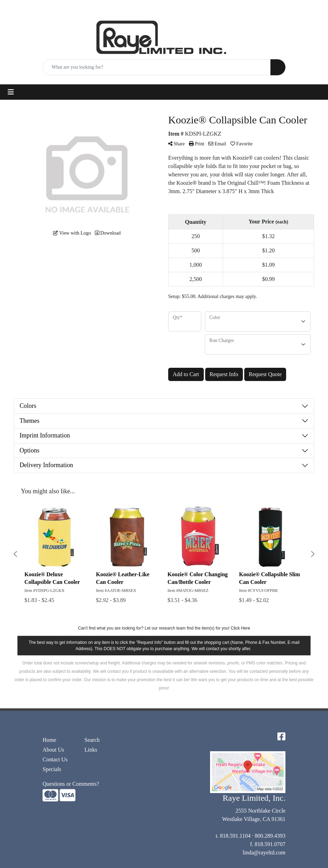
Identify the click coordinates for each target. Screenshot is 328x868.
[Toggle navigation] (11, 92)
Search (92, 740)
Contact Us (55, 759)
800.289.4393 (270, 836)
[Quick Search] (157, 67)
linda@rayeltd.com (264, 852)
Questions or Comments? (71, 784)
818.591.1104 (235, 836)
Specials (52, 769)
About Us (53, 750)
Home (49, 740)
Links (91, 750)
